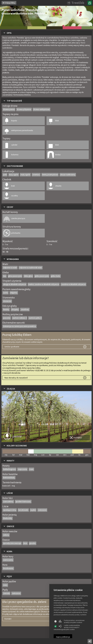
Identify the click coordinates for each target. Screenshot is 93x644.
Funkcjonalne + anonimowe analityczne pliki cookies (72, 621)
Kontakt (8, 619)
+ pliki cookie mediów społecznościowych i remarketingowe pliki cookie (67, 627)
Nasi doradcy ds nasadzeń (16, 378)
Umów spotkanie (12, 347)
